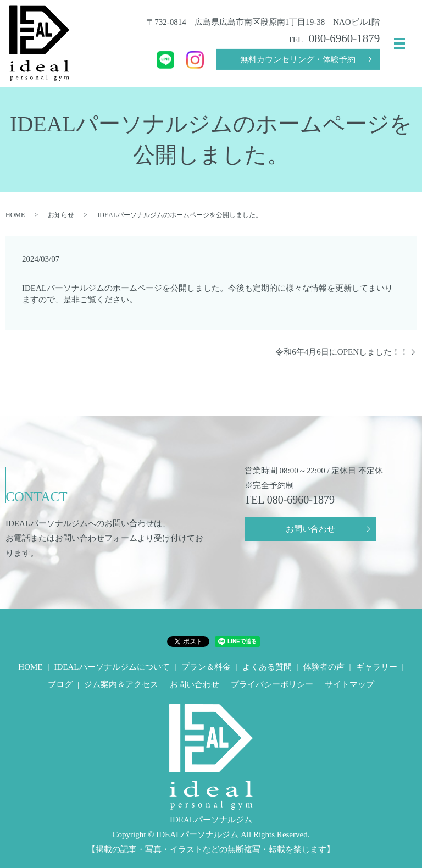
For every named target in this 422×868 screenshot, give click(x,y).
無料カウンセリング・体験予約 (298, 59)
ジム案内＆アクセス (121, 684)
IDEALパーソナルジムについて (112, 667)
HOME (15, 215)
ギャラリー (377, 667)
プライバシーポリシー (272, 684)
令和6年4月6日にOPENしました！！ (342, 352)
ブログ (60, 684)
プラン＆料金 (206, 667)
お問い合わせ (310, 530)
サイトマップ (349, 684)
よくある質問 (267, 667)
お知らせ (61, 215)
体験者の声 (324, 667)
